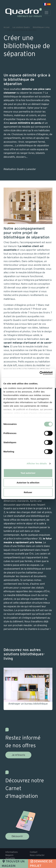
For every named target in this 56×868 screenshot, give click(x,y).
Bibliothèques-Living (41, 27)
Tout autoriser (28, 473)
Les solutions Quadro (21, 27)
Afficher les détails (37, 463)
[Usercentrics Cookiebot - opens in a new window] (40, 373)
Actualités (10, 858)
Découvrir (17, 836)
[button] (10, 689)
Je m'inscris (18, 755)
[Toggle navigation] (46, 13)
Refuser (28, 492)
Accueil (6, 27)
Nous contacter (37, 855)
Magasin (9, 855)
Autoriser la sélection (28, 483)
